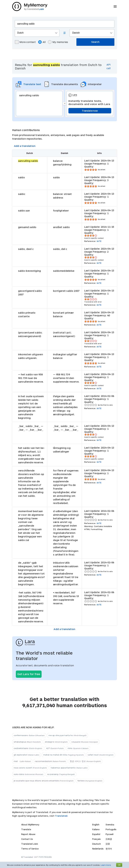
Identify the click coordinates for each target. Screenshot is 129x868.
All (42, 42)
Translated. (61, 816)
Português (111, 829)
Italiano (96, 829)
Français (96, 839)
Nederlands (98, 849)
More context (25, 42)
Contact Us (27, 839)
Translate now (90, 111)
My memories (58, 42)
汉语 (108, 844)
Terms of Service (30, 849)
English (96, 825)
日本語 (109, 839)
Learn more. (106, 865)
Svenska (110, 825)
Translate (26, 829)
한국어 (109, 849)
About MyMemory (30, 825)
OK (119, 865)
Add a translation (25, 146)
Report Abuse (28, 834)
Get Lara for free (29, 674)
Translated (30, 844)
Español (96, 834)
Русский (110, 834)
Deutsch (97, 844)
